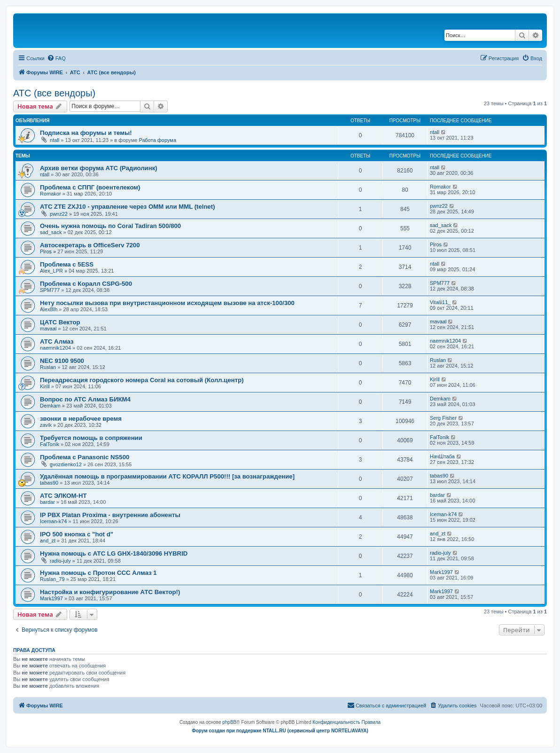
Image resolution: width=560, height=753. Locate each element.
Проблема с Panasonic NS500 (85, 457)
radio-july (60, 561)
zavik (46, 425)
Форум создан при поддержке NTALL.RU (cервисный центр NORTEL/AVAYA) (280, 731)
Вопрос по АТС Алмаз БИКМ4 (85, 399)
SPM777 (50, 290)
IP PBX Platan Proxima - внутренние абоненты (110, 515)
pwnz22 (59, 214)
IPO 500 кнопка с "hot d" (77, 534)
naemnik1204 (55, 348)
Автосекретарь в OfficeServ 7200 (90, 245)
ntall (54, 140)
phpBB (229, 722)
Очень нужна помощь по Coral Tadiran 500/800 (110, 226)
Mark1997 (441, 572)
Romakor (51, 194)
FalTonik (50, 444)
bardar (47, 502)
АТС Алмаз (57, 341)
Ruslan (48, 367)
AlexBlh (49, 309)
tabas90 (49, 483)
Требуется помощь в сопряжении (91, 438)
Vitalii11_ (440, 302)
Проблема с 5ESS (67, 264)
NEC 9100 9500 (62, 361)
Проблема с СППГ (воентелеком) (90, 187)
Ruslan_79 (52, 579)
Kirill (45, 386)
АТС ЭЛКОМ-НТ (63, 496)
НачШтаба (442, 456)
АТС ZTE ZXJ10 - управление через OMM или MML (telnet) (128, 207)
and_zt (48, 541)
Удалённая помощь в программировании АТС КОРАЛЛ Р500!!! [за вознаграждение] (167, 476)
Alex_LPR (51, 271)
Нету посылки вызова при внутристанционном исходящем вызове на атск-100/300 (167, 303)
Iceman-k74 (53, 521)
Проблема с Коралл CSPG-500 (86, 284)
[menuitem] (56, 58)
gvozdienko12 (66, 464)
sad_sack (51, 232)
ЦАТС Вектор (60, 322)
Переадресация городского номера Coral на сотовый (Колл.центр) (142, 380)
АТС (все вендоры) (54, 93)
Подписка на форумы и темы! (86, 133)
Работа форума (157, 140)
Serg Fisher (443, 418)
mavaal (48, 329)
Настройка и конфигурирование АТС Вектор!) (110, 592)
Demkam (50, 406)
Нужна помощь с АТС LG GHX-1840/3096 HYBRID (114, 553)
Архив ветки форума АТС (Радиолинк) (99, 168)
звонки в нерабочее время (81, 419)
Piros (46, 251)
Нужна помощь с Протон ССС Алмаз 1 (98, 573)
